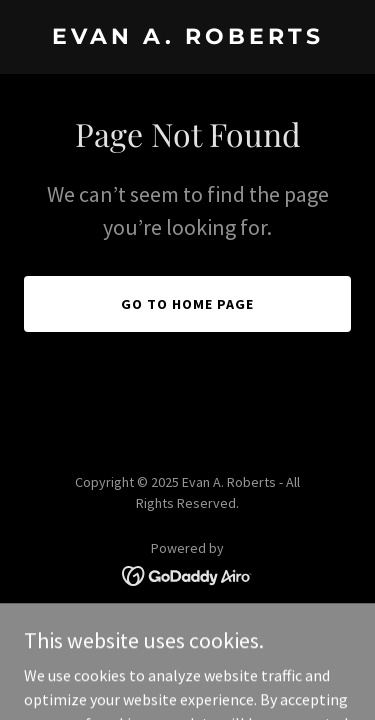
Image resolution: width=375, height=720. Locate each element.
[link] (187, 38)
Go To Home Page (187, 304)
